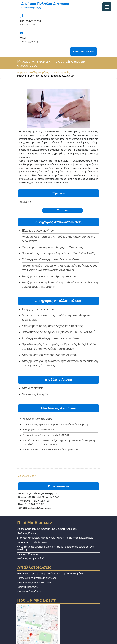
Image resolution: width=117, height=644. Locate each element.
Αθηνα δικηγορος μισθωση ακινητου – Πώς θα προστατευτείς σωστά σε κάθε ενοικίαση (55, 548)
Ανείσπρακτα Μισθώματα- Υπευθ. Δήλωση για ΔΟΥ (51, 449)
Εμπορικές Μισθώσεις (28, 554)
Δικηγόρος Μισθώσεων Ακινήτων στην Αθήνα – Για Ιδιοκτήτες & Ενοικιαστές (55, 538)
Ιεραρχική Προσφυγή (27, 587)
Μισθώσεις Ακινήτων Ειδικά (38, 419)
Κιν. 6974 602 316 (28, 24)
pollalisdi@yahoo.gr (29, 42)
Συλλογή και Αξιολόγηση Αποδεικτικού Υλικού (51, 259)
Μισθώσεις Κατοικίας (27, 533)
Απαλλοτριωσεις (27, 476)
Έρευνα (62, 210)
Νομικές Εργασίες (61, 72)
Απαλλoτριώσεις (33, 388)
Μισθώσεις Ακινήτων (35, 394)
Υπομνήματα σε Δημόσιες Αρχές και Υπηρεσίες (52, 247)
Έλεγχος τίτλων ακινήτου (38, 230)
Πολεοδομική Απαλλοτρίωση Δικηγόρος (37, 578)
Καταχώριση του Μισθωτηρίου (39, 430)
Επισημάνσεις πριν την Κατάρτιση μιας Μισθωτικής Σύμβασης (56, 424)
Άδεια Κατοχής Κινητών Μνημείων (34, 582)
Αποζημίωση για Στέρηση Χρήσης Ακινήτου (50, 276)
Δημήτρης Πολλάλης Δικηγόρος (45, 4)
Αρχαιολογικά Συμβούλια (29, 591)
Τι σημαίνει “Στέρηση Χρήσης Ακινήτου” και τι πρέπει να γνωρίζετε (50, 573)
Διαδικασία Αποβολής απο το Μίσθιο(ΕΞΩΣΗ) (48, 435)
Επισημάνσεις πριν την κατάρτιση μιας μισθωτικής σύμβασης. (47, 529)
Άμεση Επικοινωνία (84, 51)
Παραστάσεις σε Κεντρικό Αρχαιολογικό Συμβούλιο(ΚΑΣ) (59, 253)
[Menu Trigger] (107, 7)
